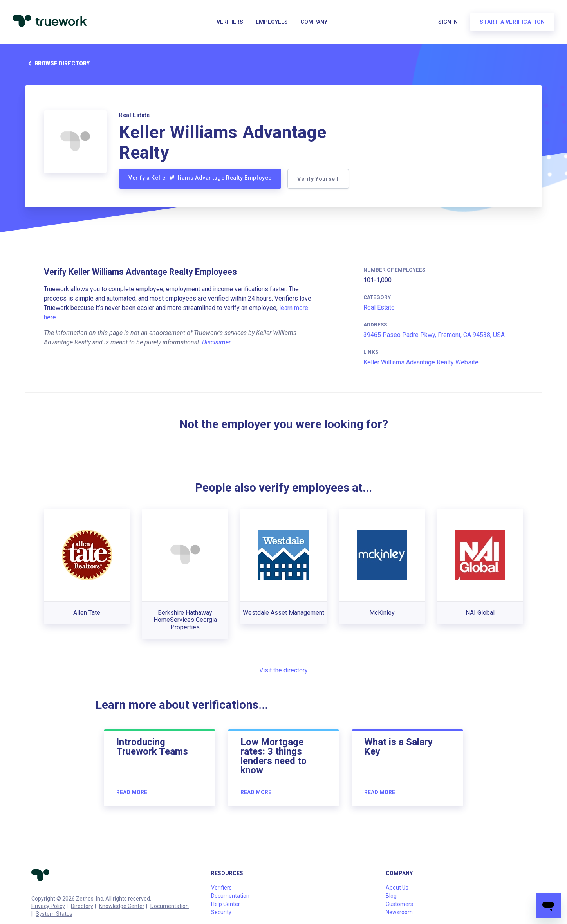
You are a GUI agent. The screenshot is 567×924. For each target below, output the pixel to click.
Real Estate (379, 307)
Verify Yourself (318, 179)
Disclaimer (216, 342)
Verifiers (230, 22)
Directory (82, 906)
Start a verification (512, 22)
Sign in (448, 22)
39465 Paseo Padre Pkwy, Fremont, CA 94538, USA (434, 335)
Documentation (170, 906)
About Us (397, 888)
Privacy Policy (48, 906)
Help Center (226, 904)
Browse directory (57, 63)
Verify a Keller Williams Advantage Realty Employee (200, 178)
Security (221, 912)
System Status (54, 914)
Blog (391, 896)
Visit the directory (283, 670)
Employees (272, 22)
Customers (399, 904)
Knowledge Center (122, 906)
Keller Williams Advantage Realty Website (421, 362)
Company (314, 22)
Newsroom (399, 912)
